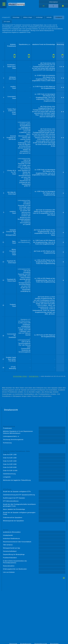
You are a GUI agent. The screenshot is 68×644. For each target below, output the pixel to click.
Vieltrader (49, 17)
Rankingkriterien (34, 376)
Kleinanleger (16, 17)
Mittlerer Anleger (28, 17)
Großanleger (39, 17)
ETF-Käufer (7, 22)
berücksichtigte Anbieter (20, 376)
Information (53, 2)
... (66, 67)
